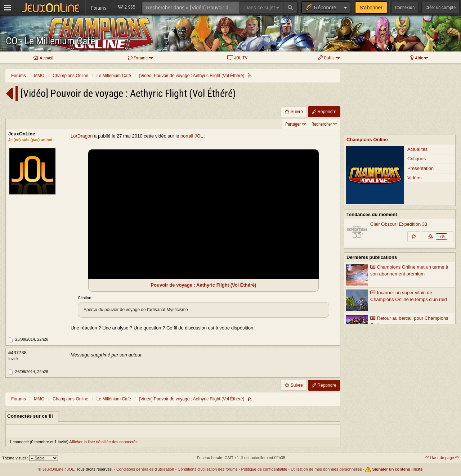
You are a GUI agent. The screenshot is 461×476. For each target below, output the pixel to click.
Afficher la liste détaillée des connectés (103, 442)
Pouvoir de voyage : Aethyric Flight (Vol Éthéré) (203, 285)
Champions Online (367, 74)
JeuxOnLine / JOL (58, 469)
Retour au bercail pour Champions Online (409, 256)
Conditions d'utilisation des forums (208, 469)
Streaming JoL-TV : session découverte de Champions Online (394, 282)
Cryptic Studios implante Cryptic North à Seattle (399, 295)
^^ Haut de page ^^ (442, 458)
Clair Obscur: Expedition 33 (399, 159)
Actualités (417, 84)
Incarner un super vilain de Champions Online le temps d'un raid (409, 230)
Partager (293, 124)
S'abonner (371, 8)
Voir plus (400, 313)
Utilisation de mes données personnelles (326, 469)
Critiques (417, 93)
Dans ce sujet (262, 8)
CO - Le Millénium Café (50, 41)
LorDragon (82, 136)
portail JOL (192, 136)
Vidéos (415, 112)
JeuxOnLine (22, 134)
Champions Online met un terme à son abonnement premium (409, 205)
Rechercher (322, 124)
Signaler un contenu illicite (398, 469)
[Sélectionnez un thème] (44, 458)
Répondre (324, 112)
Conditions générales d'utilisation (145, 469)
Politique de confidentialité (264, 469)
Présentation (420, 103)
